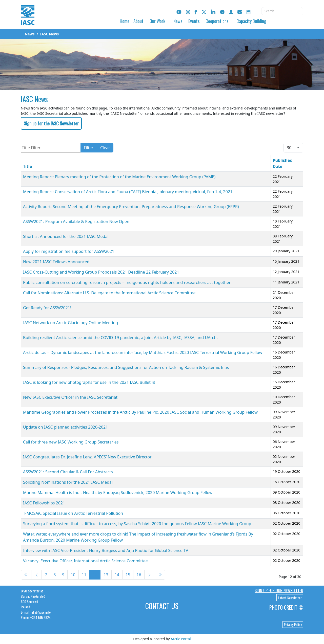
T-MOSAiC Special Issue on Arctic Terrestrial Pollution (73, 513)
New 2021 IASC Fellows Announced (56, 262)
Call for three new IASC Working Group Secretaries (71, 442)
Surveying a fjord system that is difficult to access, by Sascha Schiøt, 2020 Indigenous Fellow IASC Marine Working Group (137, 524)
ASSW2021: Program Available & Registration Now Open (76, 221)
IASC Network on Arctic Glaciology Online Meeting (70, 323)
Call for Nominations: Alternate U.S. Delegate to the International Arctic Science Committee (109, 293)
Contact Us (162, 606)
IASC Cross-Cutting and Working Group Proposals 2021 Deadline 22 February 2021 (101, 272)
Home (125, 21)
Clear (105, 148)
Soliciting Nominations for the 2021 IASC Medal (68, 482)
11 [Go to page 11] (84, 575)
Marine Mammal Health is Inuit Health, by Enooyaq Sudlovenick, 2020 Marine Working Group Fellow (118, 493)
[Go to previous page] (36, 575)
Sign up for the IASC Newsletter (51, 123)
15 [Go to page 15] (128, 575)
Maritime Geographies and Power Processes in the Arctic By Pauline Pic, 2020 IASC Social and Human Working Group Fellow (140, 412)
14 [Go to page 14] (117, 575)
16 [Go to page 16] (139, 575)
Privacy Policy (293, 625)
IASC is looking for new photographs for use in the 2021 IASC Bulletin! (89, 382)
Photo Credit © (286, 607)
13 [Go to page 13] (106, 575)
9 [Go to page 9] (63, 575)
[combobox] (282, 11)
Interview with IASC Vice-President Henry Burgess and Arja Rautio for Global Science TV (106, 550)
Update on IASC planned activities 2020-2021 (65, 427)
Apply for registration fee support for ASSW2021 (69, 251)
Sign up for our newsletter (279, 590)
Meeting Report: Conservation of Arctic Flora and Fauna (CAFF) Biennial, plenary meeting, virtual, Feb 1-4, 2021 (128, 192)
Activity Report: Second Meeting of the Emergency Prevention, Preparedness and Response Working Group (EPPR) (131, 207)
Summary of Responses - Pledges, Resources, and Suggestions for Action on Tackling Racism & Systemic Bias (126, 367)
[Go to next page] (150, 575)
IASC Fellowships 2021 (44, 503)
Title (27, 166)
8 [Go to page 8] (55, 575)
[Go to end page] (160, 575)
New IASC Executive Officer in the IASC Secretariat (70, 397)
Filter (89, 148)
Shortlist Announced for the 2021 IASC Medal (66, 236)
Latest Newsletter (290, 598)
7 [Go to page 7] (46, 575)
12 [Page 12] (95, 575)
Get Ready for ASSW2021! (47, 308)
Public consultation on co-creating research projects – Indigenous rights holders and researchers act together (127, 282)
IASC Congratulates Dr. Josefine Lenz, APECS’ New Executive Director (87, 457)
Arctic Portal (181, 639)
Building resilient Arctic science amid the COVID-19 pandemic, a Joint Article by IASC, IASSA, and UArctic (121, 338)
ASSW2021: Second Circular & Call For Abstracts (68, 472)
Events (194, 21)
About (138, 21)
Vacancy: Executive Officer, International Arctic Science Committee (85, 561)
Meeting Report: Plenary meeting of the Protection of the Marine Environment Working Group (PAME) (119, 177)
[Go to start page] (26, 575)
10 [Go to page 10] (73, 575)
